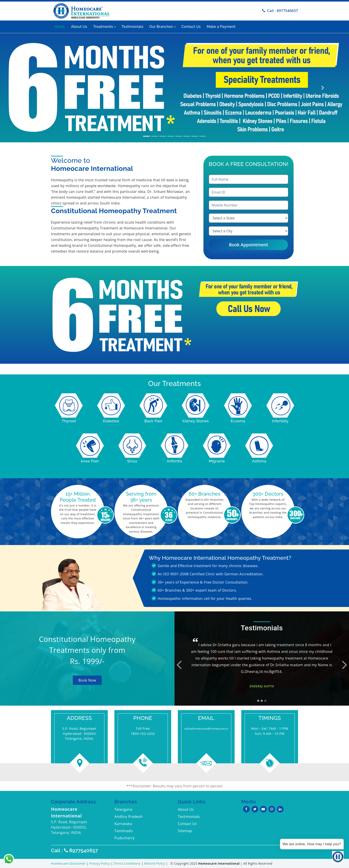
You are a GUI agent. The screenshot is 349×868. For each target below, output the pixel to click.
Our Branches (161, 27)
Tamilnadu (124, 831)
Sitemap (185, 831)
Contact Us (191, 27)
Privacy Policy (100, 863)
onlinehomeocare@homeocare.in (206, 729)
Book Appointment (249, 245)
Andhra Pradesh (128, 817)
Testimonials (132, 27)
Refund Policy (155, 863)
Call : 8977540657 (283, 11)
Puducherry (125, 838)
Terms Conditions (128, 863)
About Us (79, 27)
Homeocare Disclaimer (69, 863)
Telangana (123, 809)
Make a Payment (221, 27)
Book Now (87, 680)
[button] (26, 88)
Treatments (103, 27)
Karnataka (123, 824)
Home (60, 27)
